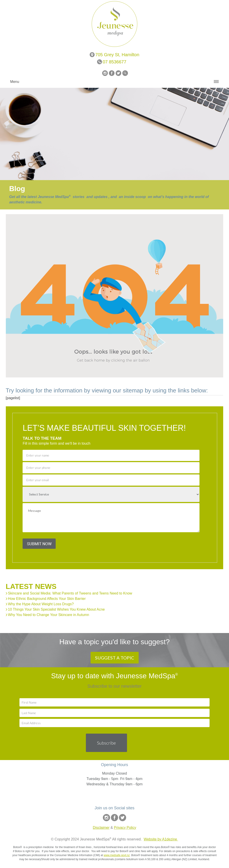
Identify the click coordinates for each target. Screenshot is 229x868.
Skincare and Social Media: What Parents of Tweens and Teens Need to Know (70, 593)
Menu (15, 82)
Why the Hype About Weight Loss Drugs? (41, 604)
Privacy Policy (125, 828)
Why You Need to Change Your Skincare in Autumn (49, 615)
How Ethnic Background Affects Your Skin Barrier (47, 599)
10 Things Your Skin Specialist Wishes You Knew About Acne (56, 609)
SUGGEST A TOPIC (115, 658)
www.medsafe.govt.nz (117, 855)
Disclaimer (101, 828)
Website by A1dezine (161, 839)
